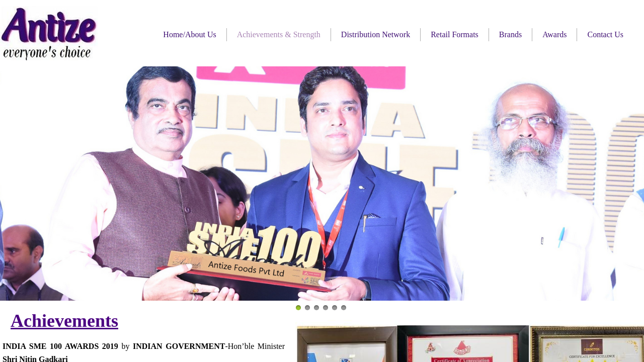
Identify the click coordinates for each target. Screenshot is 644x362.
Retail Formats (455, 34)
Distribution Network (376, 34)
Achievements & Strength (279, 34)
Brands (510, 34)
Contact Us (605, 34)
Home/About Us (189, 34)
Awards (554, 34)
